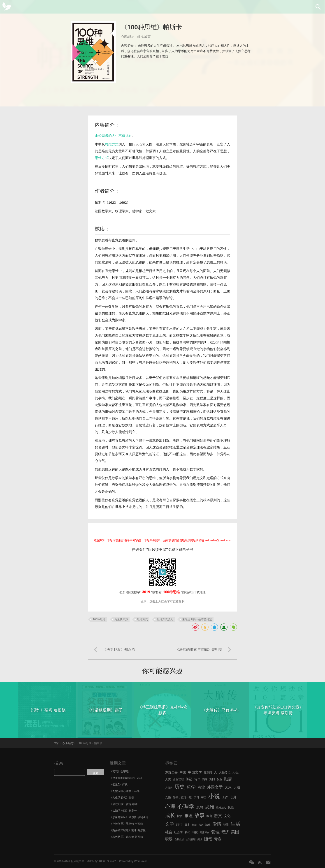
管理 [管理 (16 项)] (215, 832)
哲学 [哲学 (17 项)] (191, 787)
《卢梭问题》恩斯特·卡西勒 (126, 824)
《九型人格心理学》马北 (125, 791)
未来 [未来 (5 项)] (201, 825)
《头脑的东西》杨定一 (123, 811)
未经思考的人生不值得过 (113, 136)
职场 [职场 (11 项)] (169, 839)
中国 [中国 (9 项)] (183, 772)
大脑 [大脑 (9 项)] (237, 787)
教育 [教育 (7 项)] (209, 816)
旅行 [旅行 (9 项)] (179, 824)
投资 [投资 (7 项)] (180, 816)
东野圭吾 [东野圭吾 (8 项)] (171, 772)
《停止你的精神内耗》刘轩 (126, 778)
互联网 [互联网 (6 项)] (208, 773)
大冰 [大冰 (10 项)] (228, 787)
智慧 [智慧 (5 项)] (194, 825)
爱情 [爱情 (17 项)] (217, 824)
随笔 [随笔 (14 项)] (208, 839)
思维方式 (112, 144)
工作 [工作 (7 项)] (225, 797)
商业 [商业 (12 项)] (201, 787)
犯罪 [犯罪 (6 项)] (226, 825)
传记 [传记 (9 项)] (189, 779)
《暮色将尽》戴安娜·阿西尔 (126, 837)
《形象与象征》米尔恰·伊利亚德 (129, 817)
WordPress (141, 861)
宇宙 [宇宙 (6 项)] (204, 797)
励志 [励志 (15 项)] (228, 779)
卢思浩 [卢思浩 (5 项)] (169, 788)
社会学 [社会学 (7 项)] (178, 832)
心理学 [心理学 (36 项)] (186, 806)
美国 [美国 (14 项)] (235, 832)
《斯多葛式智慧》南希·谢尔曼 (128, 830)
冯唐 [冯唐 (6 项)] (205, 779)
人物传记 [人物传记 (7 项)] (225, 772)
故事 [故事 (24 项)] (200, 815)
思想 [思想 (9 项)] (200, 807)
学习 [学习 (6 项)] (196, 797)
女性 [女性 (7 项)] (168, 797)
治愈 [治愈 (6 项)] (208, 825)
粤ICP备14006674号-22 (102, 861)
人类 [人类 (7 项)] (168, 779)
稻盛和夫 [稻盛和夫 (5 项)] (204, 832)
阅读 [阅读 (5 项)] (200, 839)
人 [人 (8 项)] (215, 772)
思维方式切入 (165, 619)
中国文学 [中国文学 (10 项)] (195, 772)
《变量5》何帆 (119, 785)
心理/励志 (128, 37)
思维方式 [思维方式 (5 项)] (221, 808)
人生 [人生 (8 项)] (235, 772)
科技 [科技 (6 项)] (195, 832)
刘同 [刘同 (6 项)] (212, 779)
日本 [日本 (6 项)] (187, 825)
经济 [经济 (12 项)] (225, 832)
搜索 (59, 763)
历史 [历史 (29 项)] (180, 787)
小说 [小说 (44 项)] (214, 796)
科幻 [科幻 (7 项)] (188, 832)
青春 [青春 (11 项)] (218, 839)
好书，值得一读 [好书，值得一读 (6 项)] (182, 797)
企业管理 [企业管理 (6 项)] (178, 779)
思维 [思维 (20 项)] (210, 807)
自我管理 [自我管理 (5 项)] (191, 839)
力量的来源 (121, 619)
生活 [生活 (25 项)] (236, 824)
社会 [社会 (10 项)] (169, 832)
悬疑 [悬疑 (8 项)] (231, 807)
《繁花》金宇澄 (119, 771)
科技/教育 (144, 37)
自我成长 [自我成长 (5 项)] (179, 839)
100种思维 (99, 619)
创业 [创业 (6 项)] (219, 779)
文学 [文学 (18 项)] (170, 824)
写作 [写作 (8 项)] (197, 779)
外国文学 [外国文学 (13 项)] (215, 787)
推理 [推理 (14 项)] (189, 816)
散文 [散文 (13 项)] (218, 816)
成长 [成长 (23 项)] (170, 815)
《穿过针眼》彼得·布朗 (124, 804)
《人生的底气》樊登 (122, 798)
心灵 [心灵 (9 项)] (233, 797)
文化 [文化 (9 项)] (227, 816)
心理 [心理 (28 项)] (170, 807)
